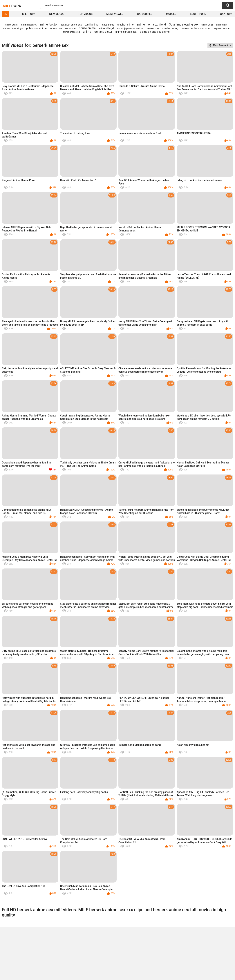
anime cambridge (13, 28)
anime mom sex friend (151, 25)
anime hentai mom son (196, 28)
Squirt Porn (198, 14)
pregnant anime (221, 28)
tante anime (108, 25)
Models (171, 14)
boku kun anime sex (71, 25)
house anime (87, 28)
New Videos (57, 14)
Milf (12, 6)
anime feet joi (48, 25)
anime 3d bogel (106, 28)
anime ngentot (29, 25)
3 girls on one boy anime (155, 32)
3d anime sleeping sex (184, 25)
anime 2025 (207, 25)
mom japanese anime (130, 28)
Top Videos (85, 14)
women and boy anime (63, 28)
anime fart (222, 25)
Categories (145, 14)
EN (5, 14)
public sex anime (36, 28)
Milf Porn (29, 14)
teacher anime (125, 25)
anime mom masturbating (163, 28)
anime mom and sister (98, 32)
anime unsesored (71, 32)
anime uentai (12, 25)
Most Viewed (115, 14)
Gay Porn (226, 14)
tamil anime (92, 25)
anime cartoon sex (126, 32)
